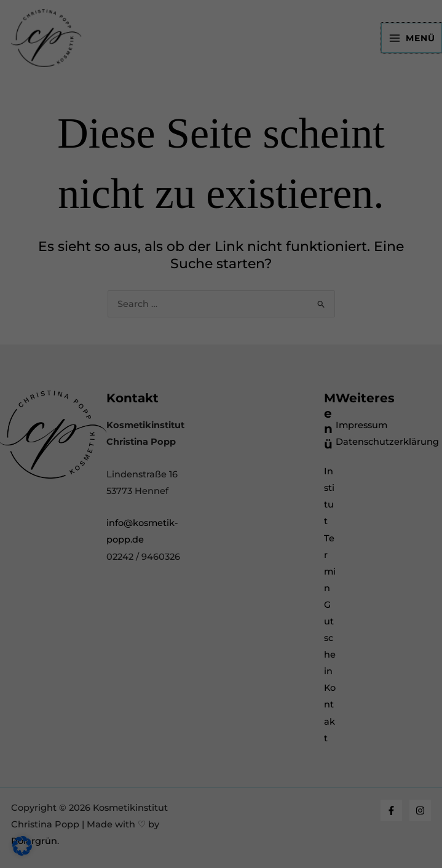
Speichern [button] (221, 385)
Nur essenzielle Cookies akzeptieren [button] (221, 422)
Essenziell (99, 205)
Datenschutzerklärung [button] (227, 487)
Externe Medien (113, 257)
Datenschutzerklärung (113, 169)
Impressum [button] (285, 487)
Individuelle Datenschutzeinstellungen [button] (221, 459)
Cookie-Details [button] (163, 487)
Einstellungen (94, 181)
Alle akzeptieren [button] (221, 349)
